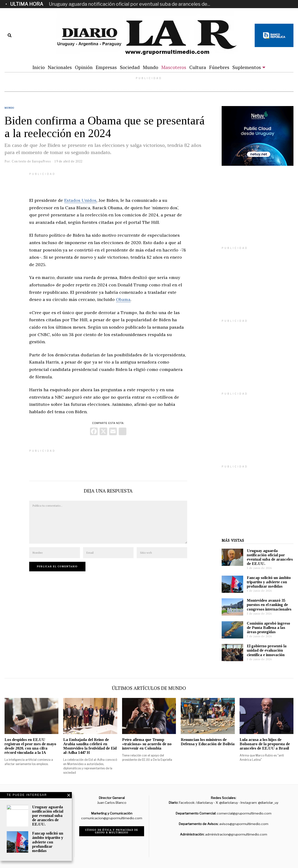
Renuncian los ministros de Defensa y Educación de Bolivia (208, 742)
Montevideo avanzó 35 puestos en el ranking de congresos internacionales (269, 605)
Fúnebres (219, 67)
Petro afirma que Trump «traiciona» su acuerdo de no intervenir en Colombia (147, 744)
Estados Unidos (80, 200)
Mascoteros (174, 67)
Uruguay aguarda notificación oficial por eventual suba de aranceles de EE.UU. (270, 557)
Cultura (198, 67)
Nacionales (60, 67)
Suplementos (247, 67)
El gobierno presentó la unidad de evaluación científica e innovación (267, 650)
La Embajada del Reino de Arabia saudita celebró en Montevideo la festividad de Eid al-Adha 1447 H (90, 746)
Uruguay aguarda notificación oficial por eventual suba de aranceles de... (129, 4)
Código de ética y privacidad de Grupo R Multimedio (112, 831)
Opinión (84, 67)
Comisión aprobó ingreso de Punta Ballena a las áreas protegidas (268, 628)
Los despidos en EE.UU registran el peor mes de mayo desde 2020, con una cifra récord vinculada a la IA (30, 746)
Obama (123, 299)
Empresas (106, 67)
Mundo (151, 67)
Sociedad (130, 67)
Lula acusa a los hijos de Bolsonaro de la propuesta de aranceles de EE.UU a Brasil (265, 744)
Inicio (39, 67)
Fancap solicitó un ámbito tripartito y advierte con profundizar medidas (269, 582)
